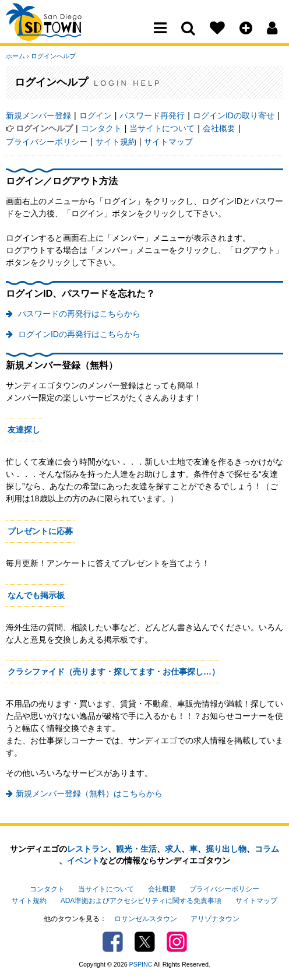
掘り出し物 (226, 849)
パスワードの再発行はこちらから (78, 314)
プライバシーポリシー (47, 142)
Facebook (113, 942)
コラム (267, 849)
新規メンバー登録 (38, 115)
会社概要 (219, 128)
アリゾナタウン (215, 919)
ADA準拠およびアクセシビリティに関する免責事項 (141, 901)
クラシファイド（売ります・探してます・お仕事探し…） (114, 672)
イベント (83, 860)
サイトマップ (168, 142)
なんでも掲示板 (36, 595)
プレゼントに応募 (40, 531)
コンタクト (101, 128)
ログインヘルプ (53, 56)
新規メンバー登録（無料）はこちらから (89, 793)
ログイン (96, 115)
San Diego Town (57, 32)
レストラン (87, 849)
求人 (173, 849)
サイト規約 (116, 142)
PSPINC (141, 964)
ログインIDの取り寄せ (234, 115)
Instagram (177, 942)
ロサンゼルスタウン (146, 919)
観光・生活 (136, 849)
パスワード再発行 (152, 115)
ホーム (15, 56)
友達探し (24, 430)
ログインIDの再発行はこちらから (78, 334)
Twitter (145, 942)
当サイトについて (162, 128)
